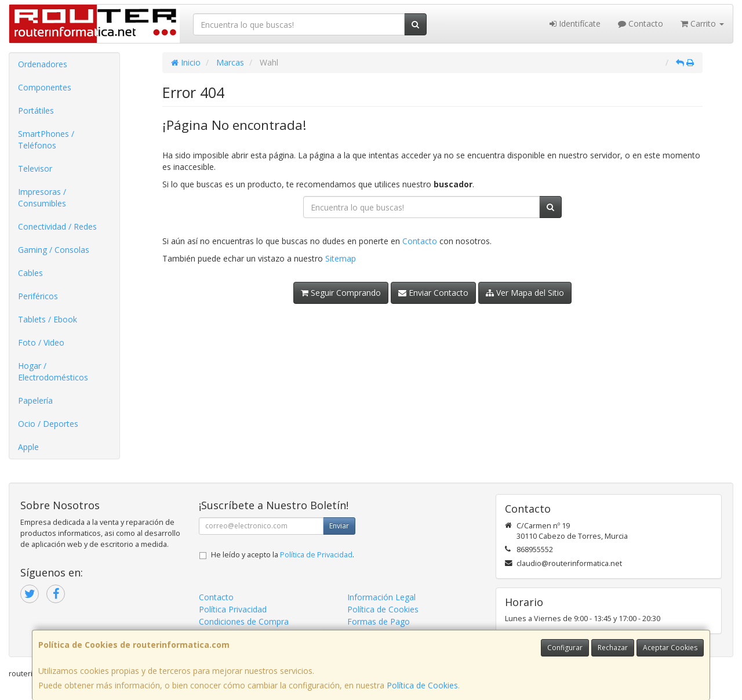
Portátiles (36, 110)
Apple (28, 447)
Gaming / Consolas (54, 250)
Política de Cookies (422, 685)
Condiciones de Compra (244, 621)
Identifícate (575, 23)
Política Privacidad (233, 609)
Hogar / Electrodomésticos (53, 371)
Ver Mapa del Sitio (525, 293)
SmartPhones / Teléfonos (46, 139)
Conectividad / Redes (57, 226)
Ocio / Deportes (48, 424)
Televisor (35, 168)
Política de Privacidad (316, 555)
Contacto (641, 23)
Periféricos (38, 296)
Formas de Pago (379, 621)
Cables (30, 273)
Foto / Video (41, 342)
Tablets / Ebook (48, 319)
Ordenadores (43, 64)
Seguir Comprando (341, 293)
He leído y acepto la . (283, 555)
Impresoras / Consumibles (42, 197)
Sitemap (341, 258)
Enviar (339, 526)
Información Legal (381, 597)
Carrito (702, 23)
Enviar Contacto (433, 293)
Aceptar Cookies (670, 648)
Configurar (565, 648)
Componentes (45, 87)
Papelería (35, 400)
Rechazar (613, 648)
